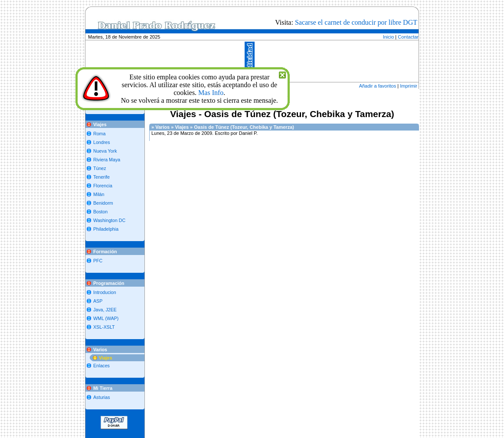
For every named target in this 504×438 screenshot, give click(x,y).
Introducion (105, 292)
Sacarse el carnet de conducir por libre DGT (356, 22)
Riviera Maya (107, 160)
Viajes (106, 358)
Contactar (408, 37)
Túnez (100, 168)
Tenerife (101, 177)
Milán (99, 194)
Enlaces (101, 366)
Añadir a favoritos (378, 86)
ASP (98, 301)
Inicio (389, 37)
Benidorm (103, 203)
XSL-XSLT (104, 327)
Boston (100, 212)
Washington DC (109, 220)
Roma (99, 134)
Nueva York (105, 151)
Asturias (102, 397)
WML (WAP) (106, 318)
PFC (98, 261)
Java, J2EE (105, 310)
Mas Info (211, 93)
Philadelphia (106, 229)
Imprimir (409, 86)
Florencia (103, 186)
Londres (102, 142)
